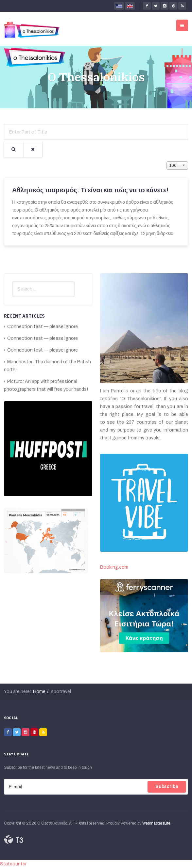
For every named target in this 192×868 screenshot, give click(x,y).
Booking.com (114, 567)
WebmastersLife (156, 823)
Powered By (14, 840)
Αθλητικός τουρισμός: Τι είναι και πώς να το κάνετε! (90, 190)
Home (39, 692)
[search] (44, 289)
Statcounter (13, 864)
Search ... (12, 282)
